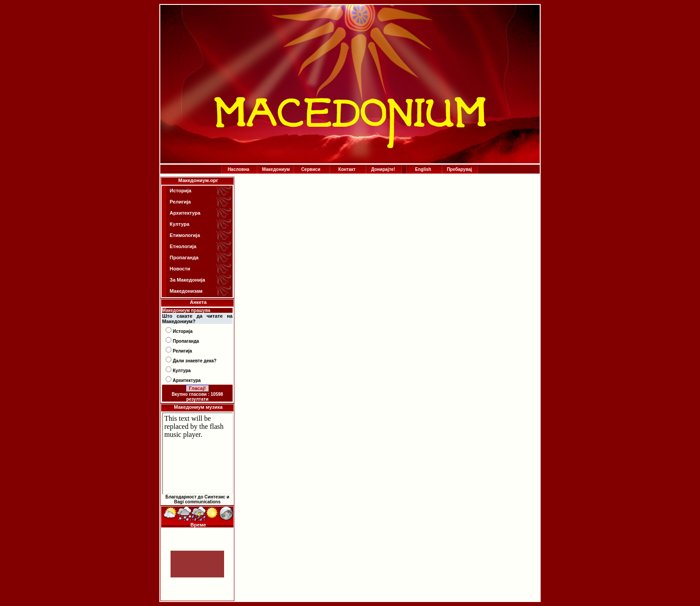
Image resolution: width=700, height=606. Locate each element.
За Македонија (187, 280)
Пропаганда (184, 257)
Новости (180, 269)
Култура (179, 224)
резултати (197, 399)
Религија (180, 202)
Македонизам (186, 291)
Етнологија (183, 246)
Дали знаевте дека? (195, 361)
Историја (181, 191)
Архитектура (185, 213)
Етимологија (185, 235)
